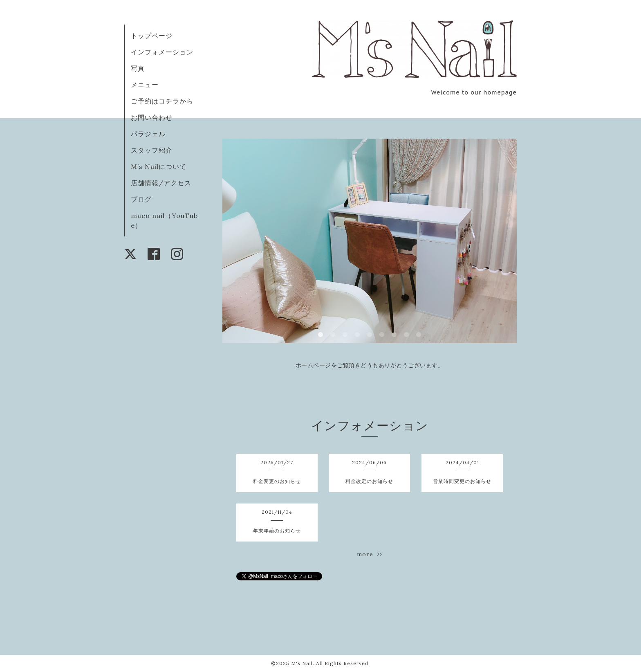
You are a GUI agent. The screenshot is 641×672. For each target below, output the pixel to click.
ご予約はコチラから (162, 101)
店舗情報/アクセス (161, 183)
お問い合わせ (152, 117)
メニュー (145, 85)
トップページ (152, 36)
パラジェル (148, 134)
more (370, 554)
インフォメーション (162, 52)
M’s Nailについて (159, 166)
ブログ (141, 199)
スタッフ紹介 (152, 150)
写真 (138, 68)
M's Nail (302, 663)
